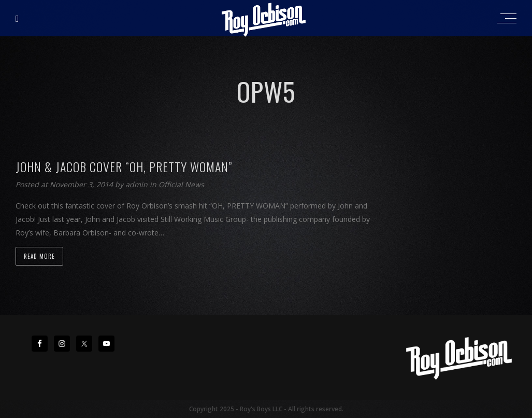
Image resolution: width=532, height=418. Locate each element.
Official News (181, 184)
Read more (39, 256)
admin (138, 184)
